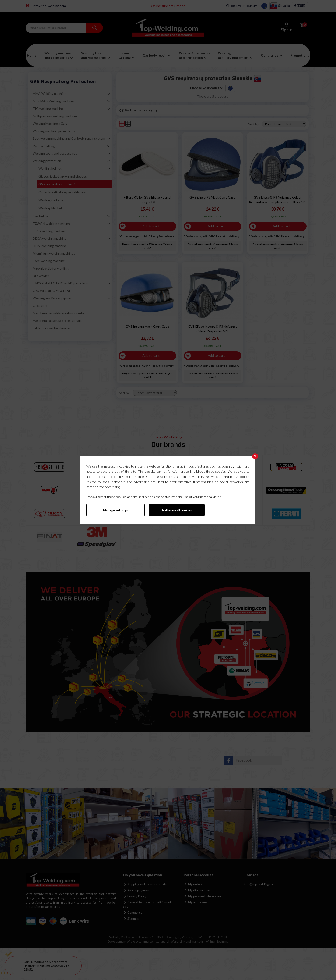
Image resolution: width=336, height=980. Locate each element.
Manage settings (115, 510)
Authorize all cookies (177, 510)
